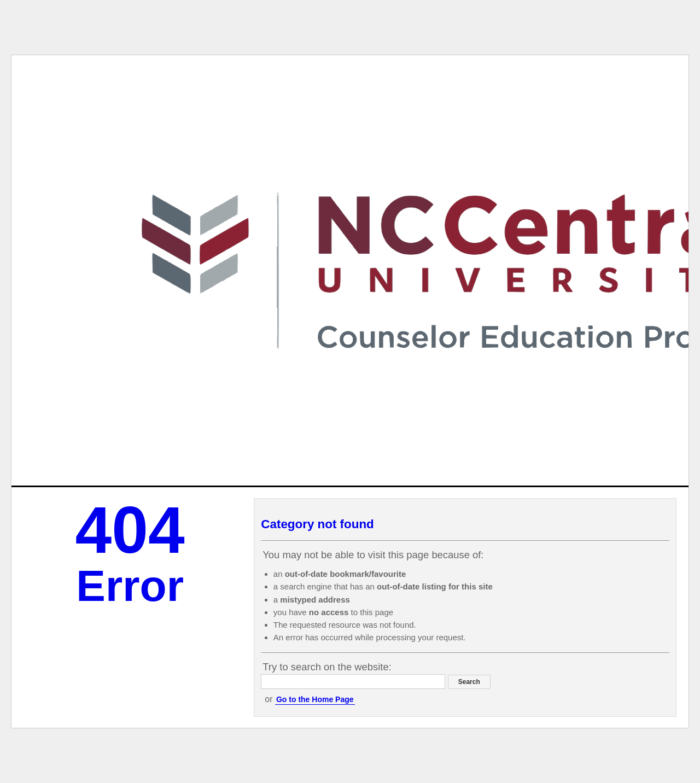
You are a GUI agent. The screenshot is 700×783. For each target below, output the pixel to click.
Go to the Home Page (315, 699)
